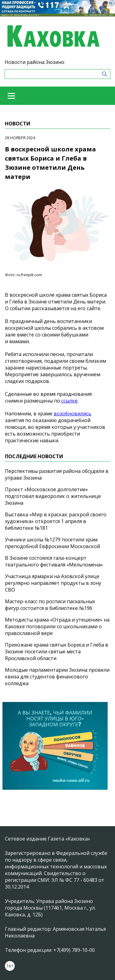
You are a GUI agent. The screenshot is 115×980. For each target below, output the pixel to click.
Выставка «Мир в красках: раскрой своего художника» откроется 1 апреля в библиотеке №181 (56, 521)
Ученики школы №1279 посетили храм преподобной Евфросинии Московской (52, 543)
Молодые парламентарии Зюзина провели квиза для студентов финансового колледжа (57, 677)
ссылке (69, 401)
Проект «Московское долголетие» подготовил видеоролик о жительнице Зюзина (53, 496)
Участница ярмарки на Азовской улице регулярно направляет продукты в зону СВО (53, 583)
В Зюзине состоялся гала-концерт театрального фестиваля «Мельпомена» (54, 561)
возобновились (73, 414)
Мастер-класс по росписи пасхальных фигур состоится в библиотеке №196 (50, 605)
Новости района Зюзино (34, 62)
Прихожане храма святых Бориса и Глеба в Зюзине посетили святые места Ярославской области (57, 651)
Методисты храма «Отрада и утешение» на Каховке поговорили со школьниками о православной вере (57, 626)
